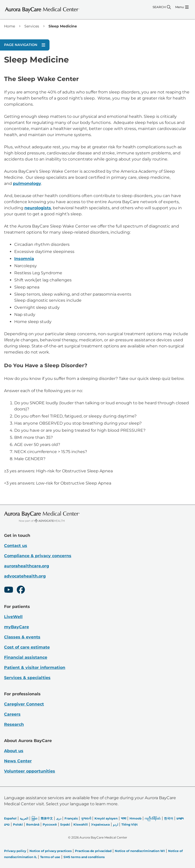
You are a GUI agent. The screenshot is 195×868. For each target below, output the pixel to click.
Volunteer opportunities (30, 771)
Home (10, 26)
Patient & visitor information (35, 668)
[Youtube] (9, 590)
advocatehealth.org (25, 576)
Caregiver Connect (24, 704)
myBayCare (17, 627)
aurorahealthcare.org (27, 566)
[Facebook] (21, 590)
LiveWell (13, 617)
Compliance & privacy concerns (38, 556)
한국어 (169, 818)
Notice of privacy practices (51, 851)
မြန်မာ (34, 818)
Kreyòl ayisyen (106, 818)
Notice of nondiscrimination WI (140, 851)
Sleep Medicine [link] (63, 26)
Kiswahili (81, 824)
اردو (116, 824)
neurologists (38, 208)
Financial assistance (26, 657)
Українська (100, 824)
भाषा (124, 818)
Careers (12, 714)
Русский (50, 824)
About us (14, 751)
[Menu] (182, 7)
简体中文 (47, 818)
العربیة (24, 818)
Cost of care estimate (27, 647)
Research (14, 724)
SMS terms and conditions (84, 857)
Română (33, 824)
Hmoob (135, 818)
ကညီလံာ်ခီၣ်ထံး (153, 818)
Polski (18, 824)
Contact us (16, 546)
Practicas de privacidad (93, 851)
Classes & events (22, 637)
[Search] (162, 7)
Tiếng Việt (129, 824)
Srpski (65, 824)
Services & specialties (27, 678)
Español (10, 818)
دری (59, 818)
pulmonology (27, 183)
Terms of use (50, 857)
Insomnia (24, 259)
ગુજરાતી (86, 818)
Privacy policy (15, 851)
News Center (18, 761)
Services (32, 26)
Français (71, 818)
